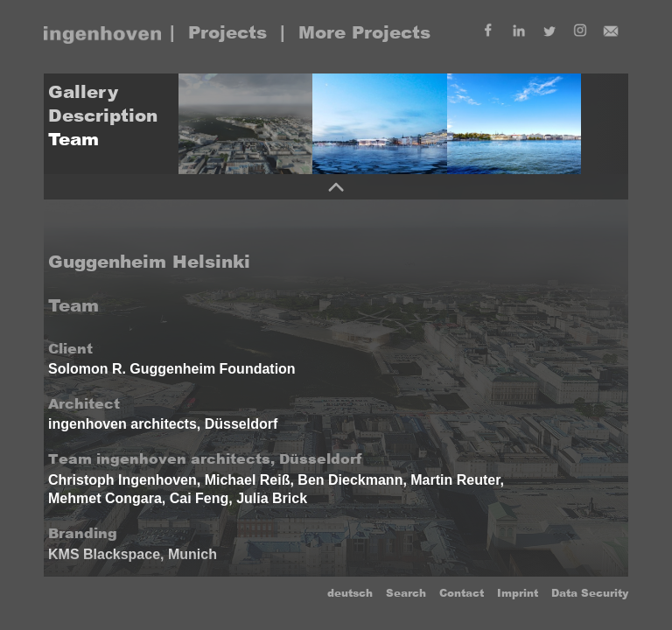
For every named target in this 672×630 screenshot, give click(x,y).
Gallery (83, 92)
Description (103, 115)
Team (73, 139)
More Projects (364, 32)
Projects (227, 32)
